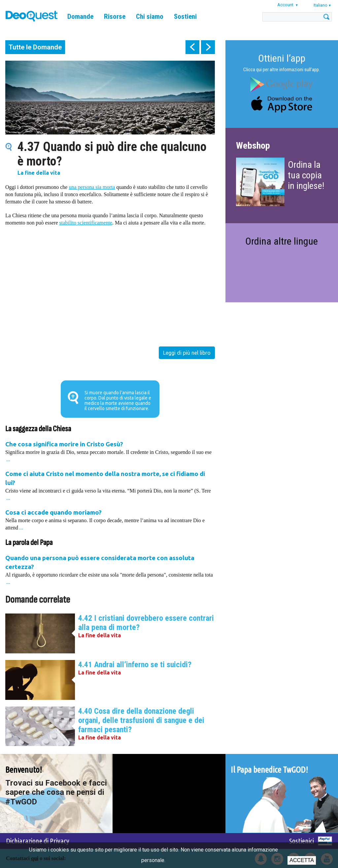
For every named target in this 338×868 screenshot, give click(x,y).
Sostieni (185, 16)
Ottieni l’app (282, 58)
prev (192, 47)
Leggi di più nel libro (187, 353)
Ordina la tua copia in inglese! (306, 175)
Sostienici (302, 841)
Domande (80, 16)
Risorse (115, 16)
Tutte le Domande (35, 47)
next (208, 47)
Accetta (302, 860)
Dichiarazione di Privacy (38, 841)
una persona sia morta (92, 187)
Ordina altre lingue (282, 241)
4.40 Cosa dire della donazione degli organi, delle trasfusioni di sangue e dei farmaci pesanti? (141, 720)
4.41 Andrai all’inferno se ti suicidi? (135, 665)
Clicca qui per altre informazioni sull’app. (282, 70)
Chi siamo (150, 16)
